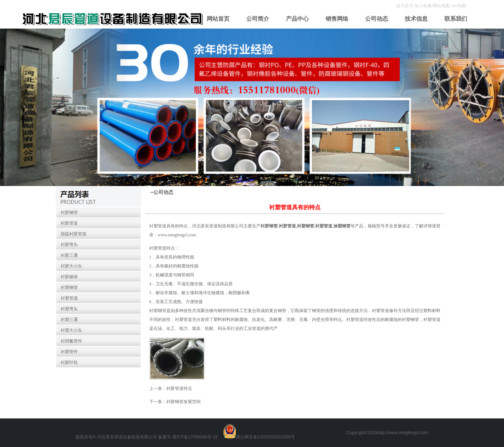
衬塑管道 (69, 298)
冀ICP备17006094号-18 (195, 437)
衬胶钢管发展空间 (183, 402)
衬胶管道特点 (179, 388)
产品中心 (297, 19)
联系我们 (456, 19)
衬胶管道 (69, 223)
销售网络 (337, 19)
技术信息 (416, 19)
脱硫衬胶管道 (74, 234)
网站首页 (218, 19)
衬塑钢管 (69, 287)
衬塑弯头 (69, 309)
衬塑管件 (69, 352)
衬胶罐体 (69, 277)
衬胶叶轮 (69, 362)
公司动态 (377, 19)
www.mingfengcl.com (177, 235)
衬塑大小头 (71, 330)
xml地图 (458, 6)
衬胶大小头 (71, 266)
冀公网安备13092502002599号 (265, 437)
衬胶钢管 (69, 212)
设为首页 (405, 6)
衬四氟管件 (71, 341)
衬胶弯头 (69, 245)
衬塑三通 (69, 320)
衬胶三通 (69, 255)
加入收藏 (424, 6)
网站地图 (441, 6)
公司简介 (258, 19)
